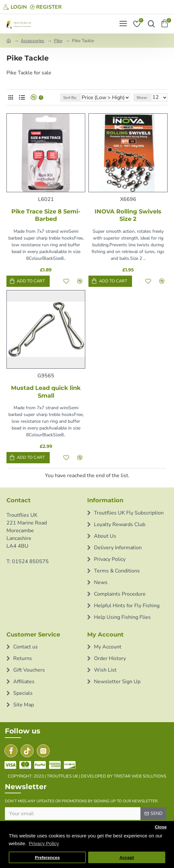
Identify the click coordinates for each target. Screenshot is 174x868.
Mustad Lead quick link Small (46, 392)
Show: (142, 98)
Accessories (32, 41)
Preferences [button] (47, 858)
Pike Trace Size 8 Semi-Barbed (46, 215)
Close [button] (161, 827)
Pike (58, 41)
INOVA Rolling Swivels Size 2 (128, 215)
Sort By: (70, 98)
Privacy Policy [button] (44, 843)
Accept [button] (127, 858)
